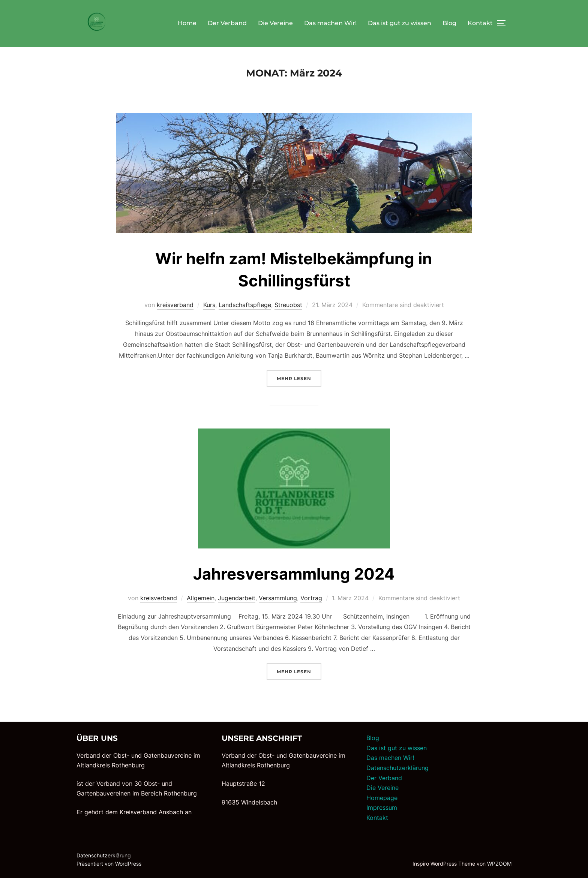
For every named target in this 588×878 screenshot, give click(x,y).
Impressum (382, 808)
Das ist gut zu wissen (400, 23)
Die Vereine (275, 23)
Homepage (382, 798)
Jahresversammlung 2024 (294, 574)
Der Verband (227, 23)
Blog (449, 23)
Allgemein (201, 598)
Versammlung (278, 598)
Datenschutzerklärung (397, 768)
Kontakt (480, 23)
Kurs (209, 305)
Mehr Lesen (299, 378)
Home (187, 23)
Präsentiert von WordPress (109, 864)
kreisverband (175, 305)
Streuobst (288, 305)
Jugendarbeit (237, 598)
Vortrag (311, 598)
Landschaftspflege (245, 305)
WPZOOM (499, 864)
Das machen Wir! (330, 23)
